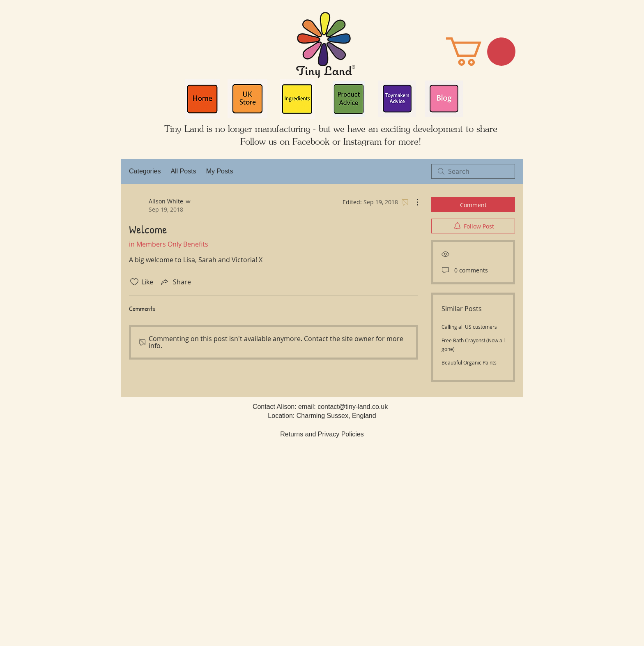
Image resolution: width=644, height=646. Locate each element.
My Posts (220, 171)
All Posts (183, 171)
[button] (481, 52)
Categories (145, 171)
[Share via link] (175, 282)
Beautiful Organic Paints (469, 362)
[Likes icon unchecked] (134, 282)
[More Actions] (413, 202)
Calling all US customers (469, 327)
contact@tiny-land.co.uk (353, 407)
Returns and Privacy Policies (322, 434)
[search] (473, 171)
